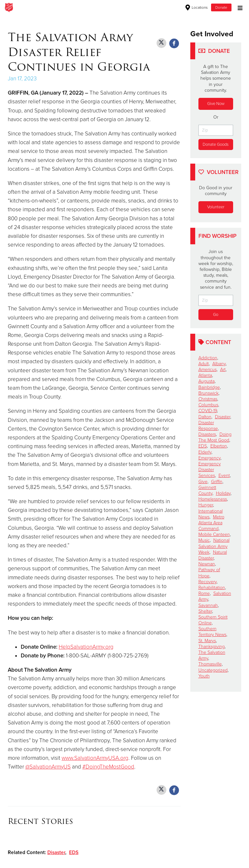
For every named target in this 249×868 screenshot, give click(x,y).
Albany (219, 364)
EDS (74, 852)
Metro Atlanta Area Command (211, 523)
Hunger (206, 505)
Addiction (208, 358)
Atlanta (205, 376)
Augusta (207, 382)
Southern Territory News (212, 632)
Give (203, 482)
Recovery (207, 582)
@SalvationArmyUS (48, 767)
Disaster (56, 852)
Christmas (208, 399)
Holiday (223, 493)
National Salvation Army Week (214, 546)
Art (223, 370)
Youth (204, 676)
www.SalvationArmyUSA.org (95, 758)
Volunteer (216, 207)
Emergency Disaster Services (210, 470)
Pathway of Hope (209, 573)
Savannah (208, 605)
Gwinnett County (207, 490)
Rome (204, 593)
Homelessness (213, 499)
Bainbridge (209, 387)
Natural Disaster (213, 555)
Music (204, 541)
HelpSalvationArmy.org (86, 647)
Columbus (208, 405)
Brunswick (208, 393)
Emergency (209, 458)
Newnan (207, 564)
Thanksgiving (212, 647)
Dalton (205, 417)
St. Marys (207, 641)
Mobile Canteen (214, 535)
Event (224, 476)
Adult (204, 364)
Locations (197, 7)
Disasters (207, 434)
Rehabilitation (212, 588)
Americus (207, 370)
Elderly (205, 452)
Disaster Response (208, 426)
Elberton (219, 446)
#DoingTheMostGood (108, 767)
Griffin (217, 482)
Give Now (216, 104)
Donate (221, 7)
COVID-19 (208, 411)
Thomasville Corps (91, 7)
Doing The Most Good (215, 437)
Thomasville (210, 664)
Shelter (205, 611)
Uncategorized (213, 670)
